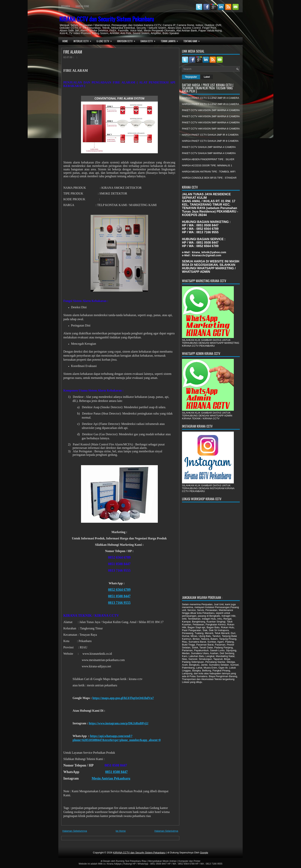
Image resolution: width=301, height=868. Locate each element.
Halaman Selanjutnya (166, 831)
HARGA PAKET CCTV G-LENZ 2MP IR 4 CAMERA (211, 98)
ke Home (121, 831)
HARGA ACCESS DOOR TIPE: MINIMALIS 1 (207, 165)
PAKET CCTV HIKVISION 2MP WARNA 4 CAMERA (211, 110)
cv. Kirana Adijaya (112, 864)
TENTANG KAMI (193, 41)
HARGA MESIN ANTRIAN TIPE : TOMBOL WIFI (209, 172)
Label (207, 77)
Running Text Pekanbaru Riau (131, 861)
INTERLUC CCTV (84, 41)
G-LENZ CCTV (105, 41)
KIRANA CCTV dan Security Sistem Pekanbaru (107, 19)
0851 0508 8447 (119, 596)
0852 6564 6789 (119, 590)
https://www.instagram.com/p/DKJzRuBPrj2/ (119, 723)
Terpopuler (191, 77)
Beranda (66, 6)
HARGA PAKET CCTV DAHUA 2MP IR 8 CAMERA (210, 141)
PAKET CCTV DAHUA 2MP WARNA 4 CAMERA (209, 147)
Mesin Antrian (170, 861)
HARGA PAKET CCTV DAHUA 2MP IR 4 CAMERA (210, 135)
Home (65, 41)
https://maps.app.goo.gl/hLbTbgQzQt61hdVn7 (123, 698)
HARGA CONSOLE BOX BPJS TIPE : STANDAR (209, 178)
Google (204, 853)
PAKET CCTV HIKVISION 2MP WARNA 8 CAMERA (211, 116)
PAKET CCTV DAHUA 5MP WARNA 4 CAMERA (209, 153)
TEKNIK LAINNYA (171, 41)
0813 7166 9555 (119, 603)
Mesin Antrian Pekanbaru (111, 778)
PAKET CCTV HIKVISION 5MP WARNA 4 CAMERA (211, 122)
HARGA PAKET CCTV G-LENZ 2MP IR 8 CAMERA (211, 104)
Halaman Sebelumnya (75, 831)
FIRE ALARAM (73, 52)
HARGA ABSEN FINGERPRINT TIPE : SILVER (208, 159)
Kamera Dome (82, 6)
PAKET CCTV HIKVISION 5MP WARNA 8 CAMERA (211, 129)
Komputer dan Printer (189, 861)
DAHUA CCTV (149, 41)
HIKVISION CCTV (127, 41)
